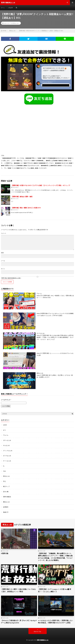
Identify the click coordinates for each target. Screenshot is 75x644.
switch (5, 425)
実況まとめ (16, 23)
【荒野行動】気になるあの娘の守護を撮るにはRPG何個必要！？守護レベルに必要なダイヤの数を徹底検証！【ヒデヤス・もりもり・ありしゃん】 (55, 337)
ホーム (3, 8)
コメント (4, 233)
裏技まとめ (40, 373)
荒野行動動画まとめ (43, 640)
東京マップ (6, 486)
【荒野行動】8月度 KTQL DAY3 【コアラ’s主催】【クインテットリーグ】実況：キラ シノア (41, 185)
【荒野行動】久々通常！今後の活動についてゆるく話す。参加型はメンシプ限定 (18, 590)
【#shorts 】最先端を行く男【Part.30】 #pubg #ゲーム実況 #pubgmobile (19, 622)
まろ (4, 430)
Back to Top (37, 632)
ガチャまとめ (7, 440)
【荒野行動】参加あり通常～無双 (22, 197)
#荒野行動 (5, 553)
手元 (4, 481)
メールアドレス (6, 400)
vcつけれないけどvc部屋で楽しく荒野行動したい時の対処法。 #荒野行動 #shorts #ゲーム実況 (56, 622)
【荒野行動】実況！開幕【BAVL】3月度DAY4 (26, 208)
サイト (3, 269)
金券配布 (6, 507)
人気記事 (10, 8)
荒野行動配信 (7, 497)
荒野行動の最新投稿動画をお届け (37, 277)
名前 (2, 253)
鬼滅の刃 (6, 512)
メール (3, 261)
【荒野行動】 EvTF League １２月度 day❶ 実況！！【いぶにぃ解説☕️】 (55, 590)
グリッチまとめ (8, 451)
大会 (4, 471)
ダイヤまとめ (40, 333)
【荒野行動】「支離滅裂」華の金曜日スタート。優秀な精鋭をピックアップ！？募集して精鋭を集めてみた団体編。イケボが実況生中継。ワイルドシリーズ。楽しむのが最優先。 (55, 557)
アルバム (39, 294)
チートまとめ (7, 461)
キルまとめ (6, 445)
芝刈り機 (6, 492)
